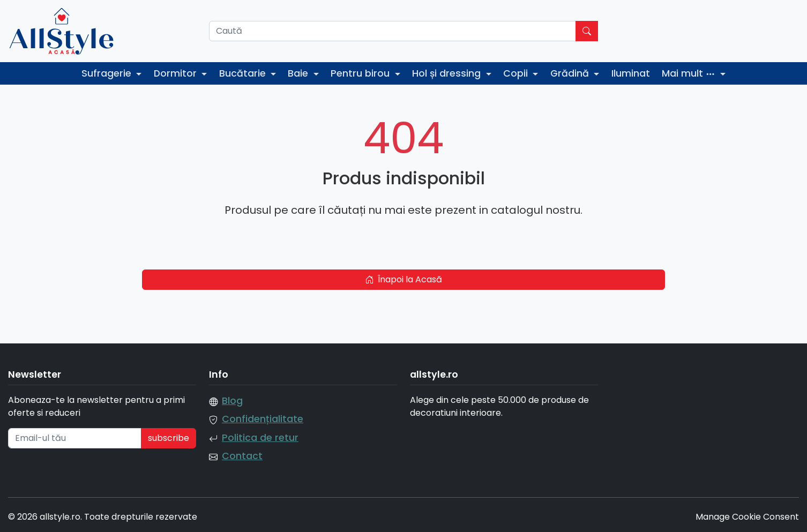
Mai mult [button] (690, 73)
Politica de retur (260, 438)
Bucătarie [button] (244, 73)
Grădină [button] (571, 73)
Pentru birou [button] (361, 73)
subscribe (169, 438)
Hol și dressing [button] (448, 73)
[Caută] (393, 31)
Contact (242, 456)
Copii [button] (517, 73)
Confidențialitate (263, 419)
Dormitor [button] (177, 73)
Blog (232, 401)
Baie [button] (299, 73)
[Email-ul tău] (75, 438)
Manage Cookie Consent (747, 517)
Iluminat (631, 73)
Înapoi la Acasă (403, 279)
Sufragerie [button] (108, 73)
